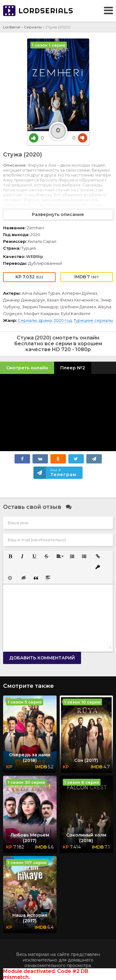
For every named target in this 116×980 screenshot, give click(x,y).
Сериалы (33, 27)
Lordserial (12, 27)
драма (45, 320)
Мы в (63, 473)
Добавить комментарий (42, 658)
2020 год (63, 320)
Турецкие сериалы (93, 320)
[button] (10, 556)
